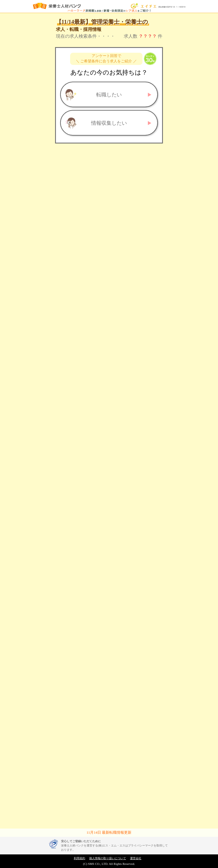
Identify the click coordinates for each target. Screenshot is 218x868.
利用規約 (79, 858)
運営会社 (136, 858)
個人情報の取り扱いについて (108, 858)
